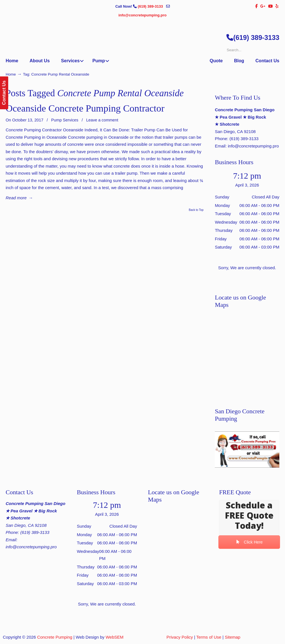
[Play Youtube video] (247, 450)
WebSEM (114, 637)
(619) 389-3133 (151, 6)
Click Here (249, 542)
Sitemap (232, 637)
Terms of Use (209, 637)
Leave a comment (102, 120)
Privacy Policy (180, 637)
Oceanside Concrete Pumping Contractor (85, 108)
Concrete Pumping (55, 637)
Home (11, 74)
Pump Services (65, 120)
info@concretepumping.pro (142, 15)
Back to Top (196, 210)
